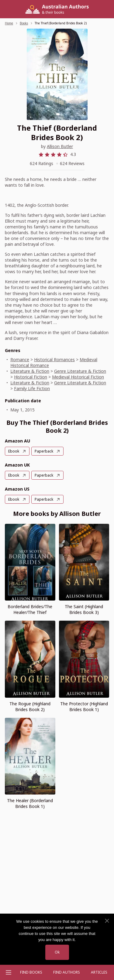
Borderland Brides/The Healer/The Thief (30, 609)
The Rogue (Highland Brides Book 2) (30, 707)
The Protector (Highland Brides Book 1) (84, 707)
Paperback (44, 451)
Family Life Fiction (32, 388)
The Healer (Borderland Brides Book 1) (30, 803)
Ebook (14, 451)
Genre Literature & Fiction (80, 371)
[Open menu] (9, 972)
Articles (99, 972)
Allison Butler (60, 146)
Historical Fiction (31, 377)
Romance (20, 360)
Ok (57, 952)
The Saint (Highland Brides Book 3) (84, 609)
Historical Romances (54, 360)
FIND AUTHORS (67, 972)
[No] (107, 921)
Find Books (31, 972)
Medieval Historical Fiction (78, 377)
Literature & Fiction (30, 371)
